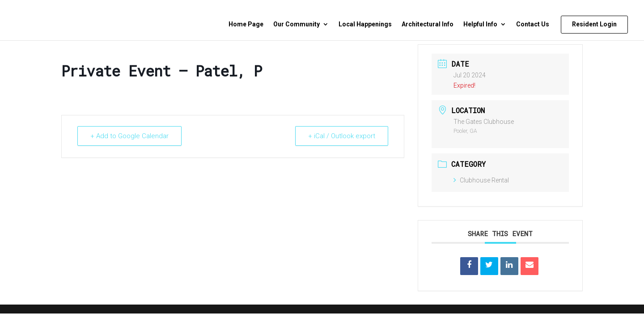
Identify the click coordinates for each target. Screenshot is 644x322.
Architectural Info (428, 24)
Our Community (297, 24)
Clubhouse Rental (481, 180)
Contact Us (533, 24)
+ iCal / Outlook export (342, 136)
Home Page (246, 24)
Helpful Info (480, 24)
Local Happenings (365, 24)
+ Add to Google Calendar (129, 136)
